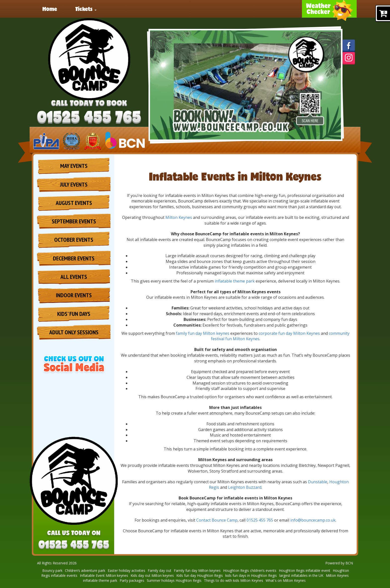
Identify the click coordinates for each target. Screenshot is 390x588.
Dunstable (318, 482)
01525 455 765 (260, 520)
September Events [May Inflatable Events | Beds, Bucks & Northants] (74, 221)
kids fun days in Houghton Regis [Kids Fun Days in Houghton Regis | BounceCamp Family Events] (251, 575)
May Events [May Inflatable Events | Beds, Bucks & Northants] (74, 166)
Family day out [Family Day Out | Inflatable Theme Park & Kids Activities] (160, 570)
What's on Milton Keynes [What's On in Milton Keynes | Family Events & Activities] (286, 580)
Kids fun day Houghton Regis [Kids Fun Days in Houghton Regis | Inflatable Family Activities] (200, 575)
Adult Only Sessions (74, 332)
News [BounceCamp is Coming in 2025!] (121, 9)
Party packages (165, 9)
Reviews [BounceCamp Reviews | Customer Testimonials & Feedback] (245, 9)
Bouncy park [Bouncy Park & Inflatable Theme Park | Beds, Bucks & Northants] (52, 570)
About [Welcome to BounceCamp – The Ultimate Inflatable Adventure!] (209, 9)
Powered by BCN (339, 563)
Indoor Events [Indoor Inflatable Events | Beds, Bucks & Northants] (74, 295)
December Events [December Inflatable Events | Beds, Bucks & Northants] (74, 258)
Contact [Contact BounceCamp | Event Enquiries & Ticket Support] (283, 9)
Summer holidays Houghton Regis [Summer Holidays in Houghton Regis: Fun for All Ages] (174, 580)
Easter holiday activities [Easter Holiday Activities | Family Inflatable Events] (126, 570)
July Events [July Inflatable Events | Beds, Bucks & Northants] (74, 184)
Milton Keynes (179, 217)
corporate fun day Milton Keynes (289, 333)
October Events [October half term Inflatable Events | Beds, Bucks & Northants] (74, 240)
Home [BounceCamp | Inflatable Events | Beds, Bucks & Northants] (50, 9)
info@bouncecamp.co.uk (313, 520)
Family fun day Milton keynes (197, 570)
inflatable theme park (235, 281)
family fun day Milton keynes (203, 333)
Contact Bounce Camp (217, 520)
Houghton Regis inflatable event (305, 570)
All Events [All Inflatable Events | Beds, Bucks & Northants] (74, 277)
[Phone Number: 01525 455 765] (89, 118)
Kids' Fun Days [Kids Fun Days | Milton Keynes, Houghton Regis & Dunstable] (74, 314)
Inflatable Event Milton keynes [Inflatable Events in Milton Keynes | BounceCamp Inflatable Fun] (104, 575)
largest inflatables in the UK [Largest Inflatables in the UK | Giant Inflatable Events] (301, 575)
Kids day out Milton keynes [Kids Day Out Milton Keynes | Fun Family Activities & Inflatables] (152, 575)
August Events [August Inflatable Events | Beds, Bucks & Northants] (74, 203)
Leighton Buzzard (245, 487)
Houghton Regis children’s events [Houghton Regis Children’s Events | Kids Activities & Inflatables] (250, 570)
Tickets (86, 9)
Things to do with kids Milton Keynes (234, 580)
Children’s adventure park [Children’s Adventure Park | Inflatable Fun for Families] (85, 570)
